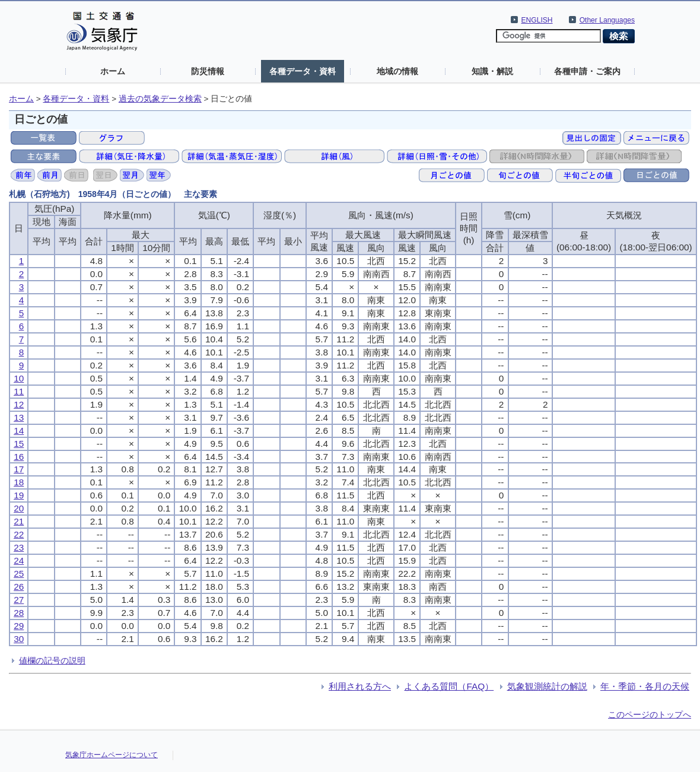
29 (19, 626)
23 (19, 547)
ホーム (113, 71)
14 (19, 431)
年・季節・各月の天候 (645, 686)
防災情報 (208, 71)
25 (19, 574)
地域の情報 (397, 71)
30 (19, 639)
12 (19, 404)
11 (19, 391)
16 (19, 457)
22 (19, 534)
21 (19, 521)
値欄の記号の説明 (52, 660)
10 (19, 378)
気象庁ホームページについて (112, 755)
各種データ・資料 (303, 71)
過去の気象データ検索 (160, 99)
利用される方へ (360, 686)
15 (19, 444)
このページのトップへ (650, 714)
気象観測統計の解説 (547, 686)
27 (19, 600)
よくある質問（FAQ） (449, 686)
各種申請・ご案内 (587, 71)
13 (19, 417)
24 (19, 560)
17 (19, 469)
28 (19, 613)
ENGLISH (537, 20)
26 (19, 587)
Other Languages (607, 20)
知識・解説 (492, 71)
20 (19, 508)
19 (19, 495)
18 (19, 482)
